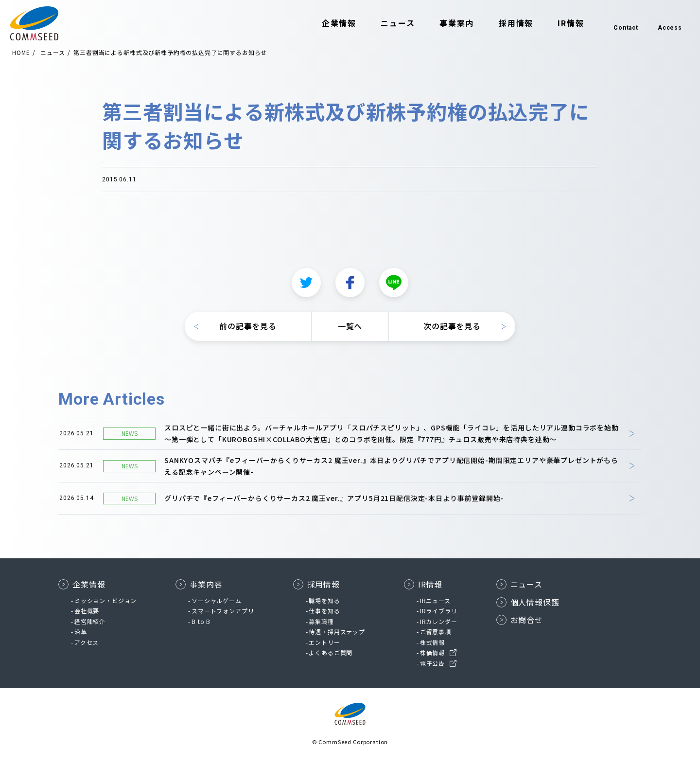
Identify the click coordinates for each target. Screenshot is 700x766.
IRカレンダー (439, 621)
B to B (201, 621)
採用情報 (507, 23)
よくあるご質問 (331, 652)
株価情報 (432, 652)
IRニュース (435, 600)
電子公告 (432, 663)
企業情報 (331, 23)
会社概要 (87, 611)
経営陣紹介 (90, 621)
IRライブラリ (439, 611)
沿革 (81, 632)
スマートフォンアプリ (223, 611)
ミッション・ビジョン (105, 600)
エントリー (324, 642)
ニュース (389, 23)
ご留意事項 (436, 632)
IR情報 (562, 23)
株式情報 (432, 642)
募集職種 (321, 621)
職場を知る (324, 600)
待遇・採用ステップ (337, 632)
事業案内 (448, 23)
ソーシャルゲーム (217, 600)
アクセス (87, 642)
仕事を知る (324, 611)
